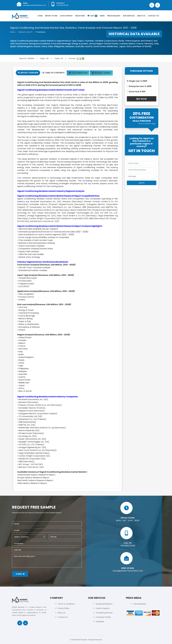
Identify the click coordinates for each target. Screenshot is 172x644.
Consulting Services (104, 613)
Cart (92, 16)
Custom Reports (103, 608)
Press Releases (114, 16)
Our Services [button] (129, 16)
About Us (141, 16)
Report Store (51, 16)
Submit (20, 574)
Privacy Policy (64, 608)
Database (100, 622)
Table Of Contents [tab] (53, 73)
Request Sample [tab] (101, 73)
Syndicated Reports (104, 604)
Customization (78, 73)
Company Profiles (103, 617)
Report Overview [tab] (28, 73)
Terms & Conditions (66, 604)
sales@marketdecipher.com (35, 5)
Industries (80, 16)
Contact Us (153, 16)
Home (40, 16)
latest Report (66, 16)
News (102, 16)
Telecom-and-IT (25, 32)
